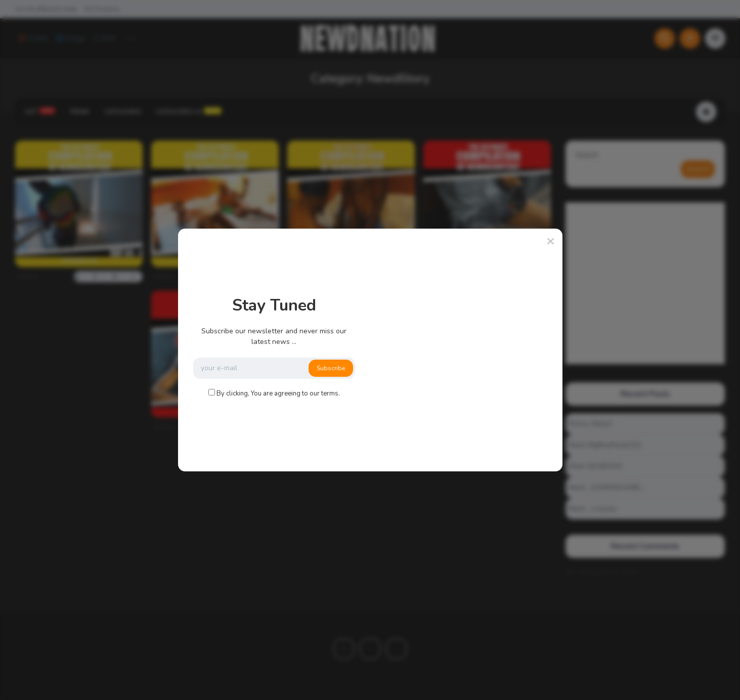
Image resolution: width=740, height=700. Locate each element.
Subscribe (331, 368)
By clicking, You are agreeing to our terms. (278, 393)
